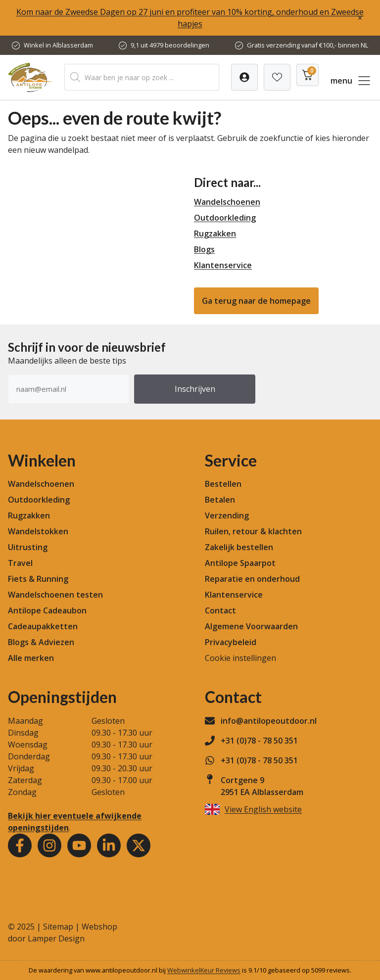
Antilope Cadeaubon (47, 610)
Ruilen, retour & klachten (253, 531)
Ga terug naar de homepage (256, 301)
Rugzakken (215, 233)
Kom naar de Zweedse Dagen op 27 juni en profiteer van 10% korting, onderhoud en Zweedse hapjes (190, 18)
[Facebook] (20, 845)
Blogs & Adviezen (41, 642)
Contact (220, 610)
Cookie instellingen (240, 658)
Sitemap (58, 927)
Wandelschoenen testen (55, 595)
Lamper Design (56, 938)
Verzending (227, 515)
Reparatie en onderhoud (252, 579)
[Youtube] (79, 845)
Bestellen (223, 484)
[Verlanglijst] (244, 77)
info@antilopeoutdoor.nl (269, 721)
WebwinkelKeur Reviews (204, 970)
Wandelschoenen (227, 202)
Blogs (204, 249)
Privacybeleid (231, 642)
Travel (20, 563)
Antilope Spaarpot (240, 563)
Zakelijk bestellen (239, 547)
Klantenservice (223, 265)
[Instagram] (49, 845)
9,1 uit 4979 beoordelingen (170, 45)
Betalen (220, 500)
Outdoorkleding (225, 218)
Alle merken (31, 658)
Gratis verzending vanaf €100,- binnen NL (308, 45)
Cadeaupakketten (43, 626)
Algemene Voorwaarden (251, 626)
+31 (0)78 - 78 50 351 (259, 741)
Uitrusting (28, 547)
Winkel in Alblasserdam (58, 45)
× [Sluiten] (360, 18)
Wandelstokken (38, 531)
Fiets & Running (38, 579)
